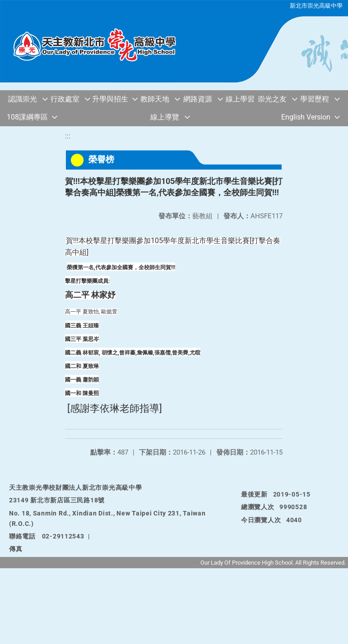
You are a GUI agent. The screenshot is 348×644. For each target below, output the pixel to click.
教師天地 (155, 99)
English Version (306, 117)
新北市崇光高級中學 (316, 6)
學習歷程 (315, 99)
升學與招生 (110, 99)
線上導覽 (165, 117)
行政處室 (65, 99)
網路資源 (198, 99)
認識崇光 (23, 99)
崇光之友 (272, 99)
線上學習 (240, 99)
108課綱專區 (27, 117)
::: (68, 136)
